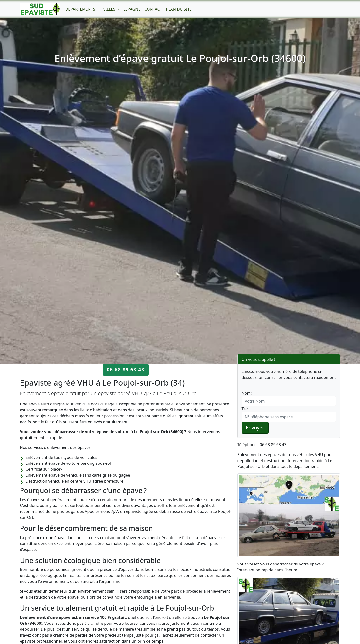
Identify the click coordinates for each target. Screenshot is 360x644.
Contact (153, 9)
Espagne (132, 9)
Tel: (245, 409)
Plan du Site (179, 9)
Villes (110, 9)
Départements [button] (81, 9)
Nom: (247, 393)
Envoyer (255, 428)
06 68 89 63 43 (126, 370)
